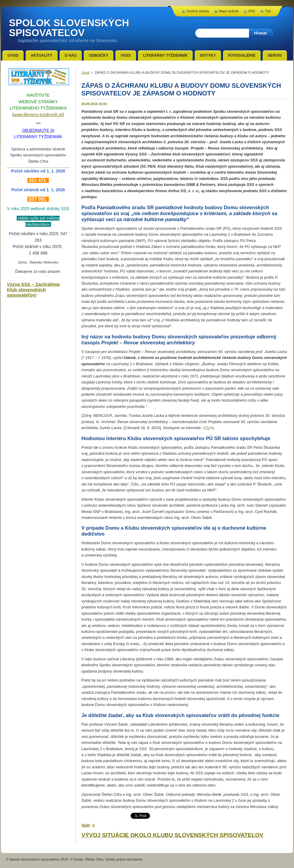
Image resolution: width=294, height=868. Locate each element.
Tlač (268, 11)
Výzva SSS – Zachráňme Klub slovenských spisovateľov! (33, 290)
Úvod (85, 73)
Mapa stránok (229, 11)
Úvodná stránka (198, 11)
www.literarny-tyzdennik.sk (38, 115)
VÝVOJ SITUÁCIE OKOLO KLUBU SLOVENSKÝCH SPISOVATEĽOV (172, 835)
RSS (252, 11)
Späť (86, 825)
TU (207, 428)
